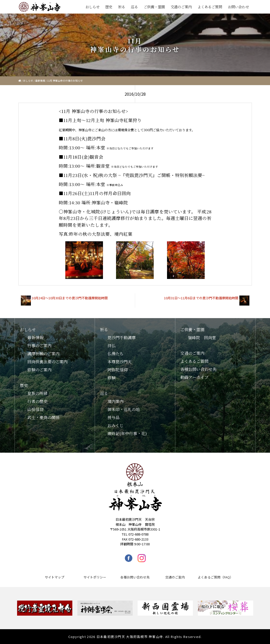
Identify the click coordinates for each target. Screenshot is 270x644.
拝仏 (112, 346)
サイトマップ (55, 577)
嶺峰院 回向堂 (202, 338)
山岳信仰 (35, 409)
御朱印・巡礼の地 (124, 409)
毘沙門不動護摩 (122, 338)
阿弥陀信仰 (118, 370)
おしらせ (92, 7)
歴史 (109, 7)
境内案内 (116, 401)
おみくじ (116, 425)
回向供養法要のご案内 (47, 362)
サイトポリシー (95, 577)
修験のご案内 (39, 370)
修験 (112, 378)
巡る (134, 7)
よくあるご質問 (210, 7)
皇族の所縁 (37, 393)
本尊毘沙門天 (120, 362)
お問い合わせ (238, 7)
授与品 (114, 417)
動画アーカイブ (194, 377)
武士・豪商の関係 (43, 417)
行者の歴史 (37, 401)
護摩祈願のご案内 (43, 354)
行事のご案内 (39, 346)
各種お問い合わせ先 (198, 369)
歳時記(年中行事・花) (127, 433)
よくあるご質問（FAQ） (215, 577)
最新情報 (40, 81)
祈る (122, 7)
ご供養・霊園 (154, 7)
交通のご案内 (181, 7)
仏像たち (116, 354)
